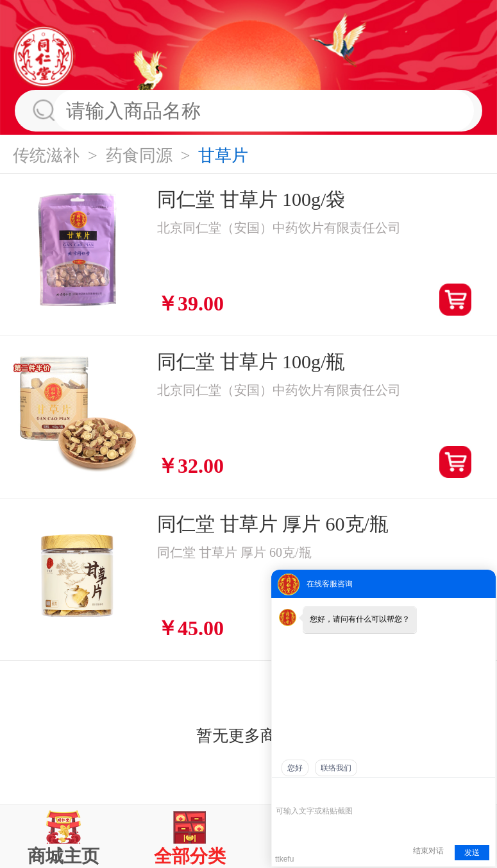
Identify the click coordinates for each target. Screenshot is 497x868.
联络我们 (336, 768)
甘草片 (223, 156)
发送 (472, 853)
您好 (295, 768)
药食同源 (139, 156)
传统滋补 (46, 156)
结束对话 (428, 851)
